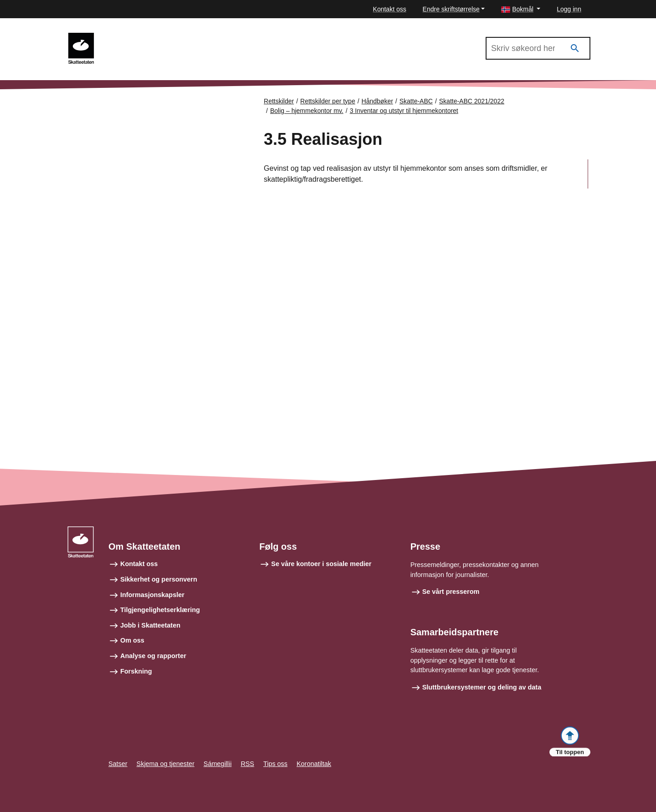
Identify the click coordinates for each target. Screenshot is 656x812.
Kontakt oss (390, 9)
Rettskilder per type (328, 101)
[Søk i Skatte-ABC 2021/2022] (538, 48)
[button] (521, 9)
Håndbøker (377, 101)
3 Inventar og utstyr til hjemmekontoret (404, 111)
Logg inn (569, 9)
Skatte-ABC (416, 101)
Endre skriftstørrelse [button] (451, 9)
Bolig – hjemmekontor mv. (307, 111)
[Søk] (575, 49)
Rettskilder (279, 101)
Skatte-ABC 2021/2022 (142, 37)
